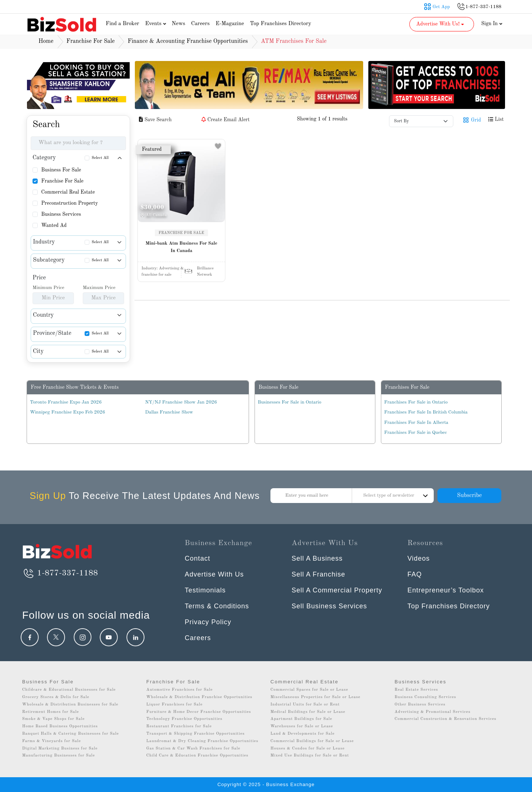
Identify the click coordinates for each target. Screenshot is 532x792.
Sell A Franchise (318, 574)
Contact (197, 558)
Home (46, 41)
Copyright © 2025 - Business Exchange (266, 784)
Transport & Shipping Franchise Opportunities (195, 734)
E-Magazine (230, 24)
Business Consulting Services (425, 697)
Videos (419, 558)
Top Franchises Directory (280, 24)
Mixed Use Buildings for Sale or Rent (310, 756)
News (179, 24)
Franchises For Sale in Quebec (416, 433)
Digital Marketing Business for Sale (60, 749)
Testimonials (205, 590)
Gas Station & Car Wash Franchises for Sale (193, 749)
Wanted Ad (54, 225)
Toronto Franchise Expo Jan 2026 (66, 402)
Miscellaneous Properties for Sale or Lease (316, 697)
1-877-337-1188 (60, 573)
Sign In (492, 24)
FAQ (415, 574)
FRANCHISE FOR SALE (181, 233)
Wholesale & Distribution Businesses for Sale (70, 705)
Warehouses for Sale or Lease (302, 726)
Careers (200, 24)
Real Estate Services (416, 690)
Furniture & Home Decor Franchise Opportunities (199, 712)
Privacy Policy (208, 622)
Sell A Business (317, 558)
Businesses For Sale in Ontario (290, 402)
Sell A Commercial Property (337, 590)
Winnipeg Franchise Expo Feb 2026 (68, 412)
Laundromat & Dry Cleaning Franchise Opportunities (202, 741)
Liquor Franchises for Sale (175, 705)
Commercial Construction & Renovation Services (446, 719)
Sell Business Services (329, 606)
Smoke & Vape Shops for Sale (53, 719)
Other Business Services (420, 705)
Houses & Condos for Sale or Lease (308, 749)
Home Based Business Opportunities (60, 726)
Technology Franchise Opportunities (184, 719)
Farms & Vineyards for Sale (52, 741)
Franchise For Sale (62, 181)
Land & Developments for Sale (303, 734)
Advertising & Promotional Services (432, 712)
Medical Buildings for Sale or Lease (308, 712)
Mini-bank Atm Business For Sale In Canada (181, 247)
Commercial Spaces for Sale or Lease (309, 690)
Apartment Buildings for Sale (301, 719)
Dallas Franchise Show (169, 412)
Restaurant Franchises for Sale (179, 726)
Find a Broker (122, 24)
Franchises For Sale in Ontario (416, 402)
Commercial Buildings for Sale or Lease (312, 741)
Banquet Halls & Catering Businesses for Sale (71, 734)
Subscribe (469, 496)
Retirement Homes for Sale (51, 712)
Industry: (164, 268)
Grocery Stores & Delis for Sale (56, 697)
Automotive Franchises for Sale (180, 690)
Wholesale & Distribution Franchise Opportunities (199, 697)
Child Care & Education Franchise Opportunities (197, 756)
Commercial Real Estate (68, 192)
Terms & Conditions (217, 606)
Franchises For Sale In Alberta (416, 423)
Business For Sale (61, 170)
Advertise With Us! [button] (441, 24)
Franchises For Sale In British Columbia (426, 412)
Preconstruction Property (69, 203)
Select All (100, 158)
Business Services (61, 214)
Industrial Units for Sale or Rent (305, 705)
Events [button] (157, 24)
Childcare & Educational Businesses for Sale (69, 690)
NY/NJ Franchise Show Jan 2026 (181, 402)
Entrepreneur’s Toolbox (446, 590)
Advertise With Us (214, 574)
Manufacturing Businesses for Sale (59, 756)
